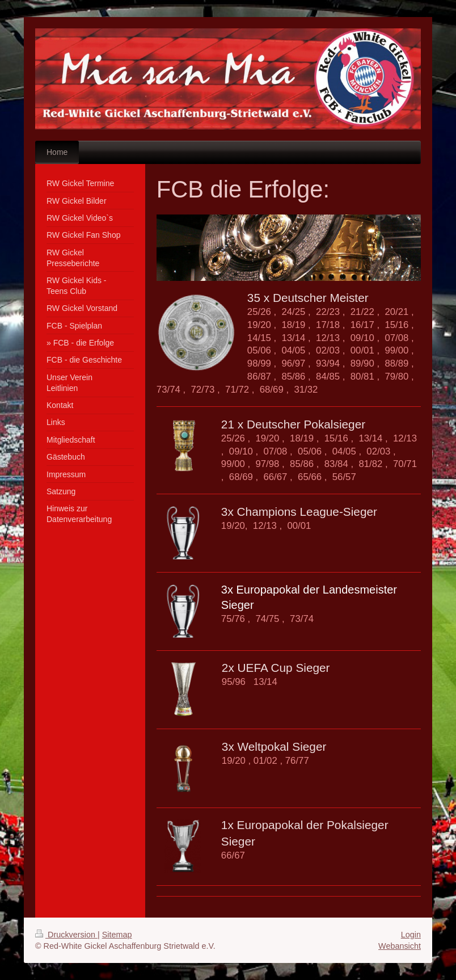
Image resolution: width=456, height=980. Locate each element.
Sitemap (117, 935)
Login (411, 935)
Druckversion (66, 935)
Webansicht (400, 946)
